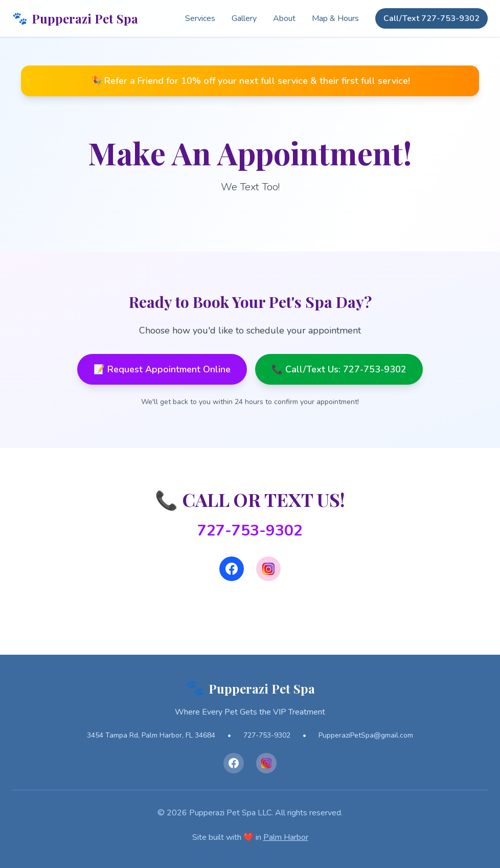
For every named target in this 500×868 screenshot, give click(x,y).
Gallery (244, 18)
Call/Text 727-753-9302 (431, 18)
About (284, 18)
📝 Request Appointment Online (162, 369)
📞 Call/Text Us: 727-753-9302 (339, 369)
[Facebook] (232, 569)
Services (200, 18)
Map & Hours (335, 18)
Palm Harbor (286, 837)
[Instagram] (268, 569)
